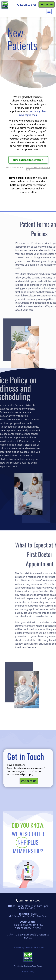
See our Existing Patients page (38, 169)
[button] (49, 12)
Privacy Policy (28, 972)
